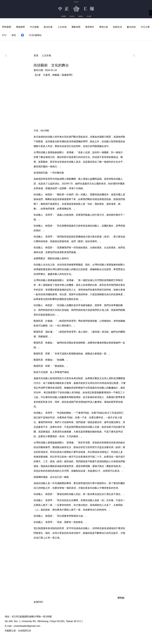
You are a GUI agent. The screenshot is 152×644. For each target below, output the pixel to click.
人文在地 (62, 27)
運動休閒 (76, 27)
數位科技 (131, 27)
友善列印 (38, 598)
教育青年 (90, 27)
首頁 (36, 52)
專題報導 (20, 27)
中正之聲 (145, 27)
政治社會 (48, 27)
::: (6, 52)
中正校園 (34, 27)
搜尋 (148, 13)
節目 (14, 35)
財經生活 (118, 27)
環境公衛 (104, 27)
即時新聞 (7, 27)
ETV (4, 35)
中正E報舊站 (35, 35)
